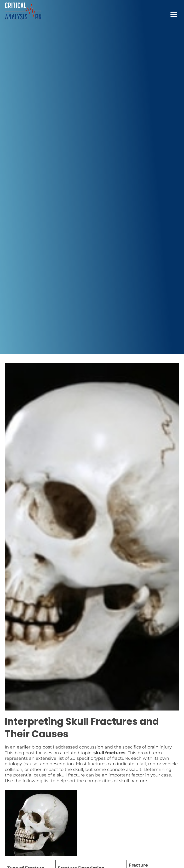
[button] (174, 14)
